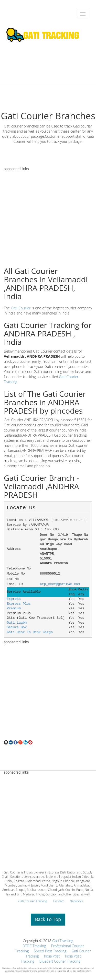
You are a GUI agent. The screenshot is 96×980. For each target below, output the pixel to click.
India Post (52, 956)
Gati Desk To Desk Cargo (30, 632)
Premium (14, 608)
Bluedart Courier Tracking (60, 961)
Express (14, 599)
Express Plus (19, 604)
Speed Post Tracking (50, 951)
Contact (59, 901)
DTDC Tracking (34, 946)
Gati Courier (21, 308)
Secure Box (17, 627)
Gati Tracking (63, 941)
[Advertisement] (48, 692)
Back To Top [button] (48, 919)
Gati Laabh (17, 623)
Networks (76, 901)
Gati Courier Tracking (33, 901)
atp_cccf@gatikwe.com (60, 584)
